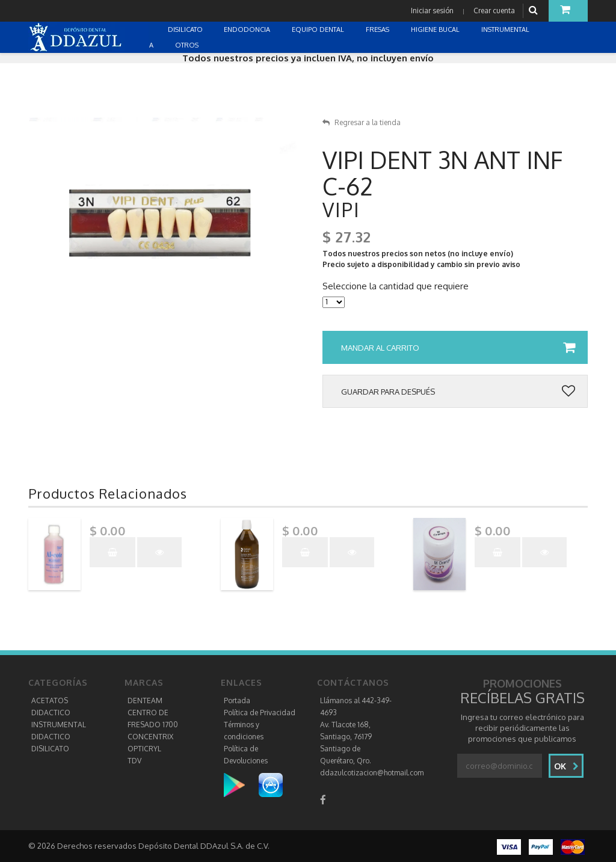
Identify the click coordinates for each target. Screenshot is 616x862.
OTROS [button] (188, 45)
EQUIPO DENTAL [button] (319, 29)
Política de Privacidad (260, 713)
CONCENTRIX (150, 737)
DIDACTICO (51, 713)
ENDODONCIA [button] (248, 29)
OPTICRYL (144, 749)
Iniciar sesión (432, 11)
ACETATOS (50, 700)
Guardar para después (458, 392)
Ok (566, 766)
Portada (237, 700)
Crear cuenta (494, 11)
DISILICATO (50, 749)
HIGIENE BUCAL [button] (436, 29)
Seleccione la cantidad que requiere (396, 286)
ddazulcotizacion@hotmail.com (372, 773)
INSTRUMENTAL (59, 725)
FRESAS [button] (378, 29)
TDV (134, 761)
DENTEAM (145, 700)
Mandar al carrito (458, 348)
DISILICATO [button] (186, 29)
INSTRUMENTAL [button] (506, 29)
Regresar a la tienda (362, 122)
